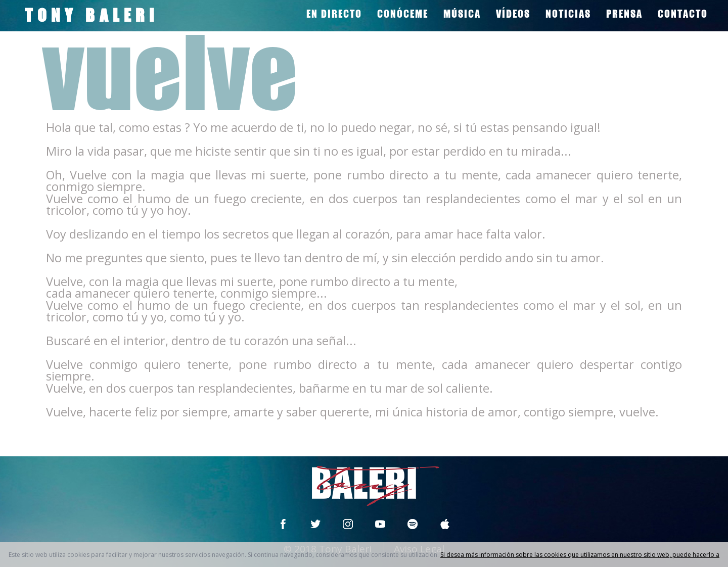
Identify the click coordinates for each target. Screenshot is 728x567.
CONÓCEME (403, 14)
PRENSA (624, 14)
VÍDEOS (513, 14)
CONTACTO (683, 14)
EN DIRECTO (334, 14)
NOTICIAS (568, 14)
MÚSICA (462, 14)
